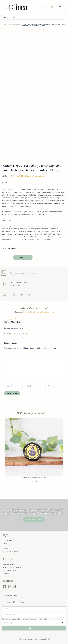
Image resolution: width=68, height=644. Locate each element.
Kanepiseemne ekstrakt (18, 24)
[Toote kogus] (7, 257)
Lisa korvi (23, 257)
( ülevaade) (7, 176)
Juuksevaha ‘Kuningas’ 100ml (34, 477)
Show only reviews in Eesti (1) (15, 334)
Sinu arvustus (9, 354)
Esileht (5, 24)
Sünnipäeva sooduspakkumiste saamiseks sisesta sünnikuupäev (25, 619)
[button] (4, 451)
